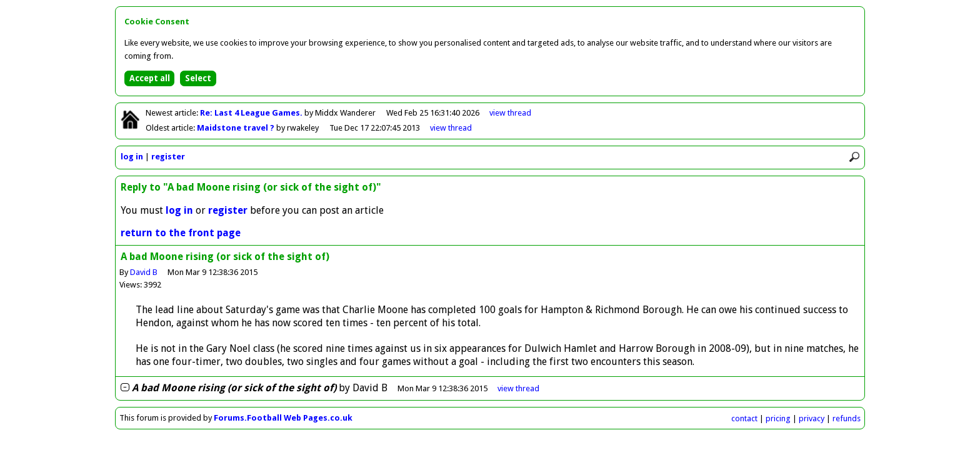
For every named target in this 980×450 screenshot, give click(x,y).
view (510, 113)
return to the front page (181, 233)
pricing (778, 418)
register (168, 157)
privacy (812, 418)
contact (744, 418)
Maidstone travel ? (237, 128)
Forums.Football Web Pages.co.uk (283, 418)
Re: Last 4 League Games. (252, 113)
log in (132, 157)
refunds (847, 418)
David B (144, 272)
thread (518, 388)
